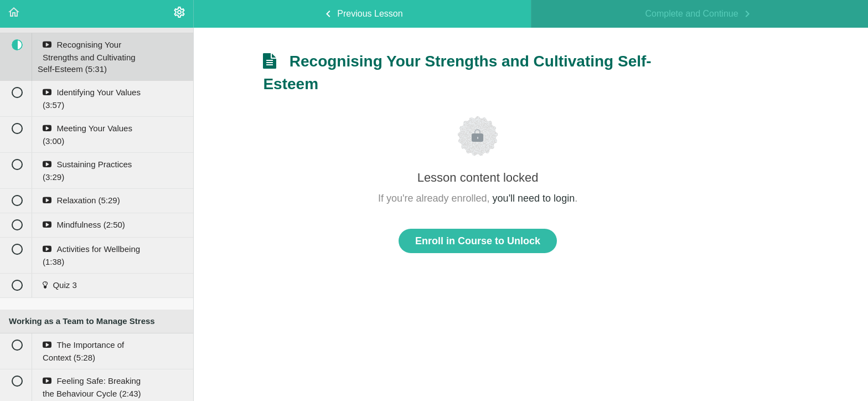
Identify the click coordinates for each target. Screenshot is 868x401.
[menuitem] (179, 14)
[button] (14, 14)
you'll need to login (534, 198)
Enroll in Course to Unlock (478, 241)
